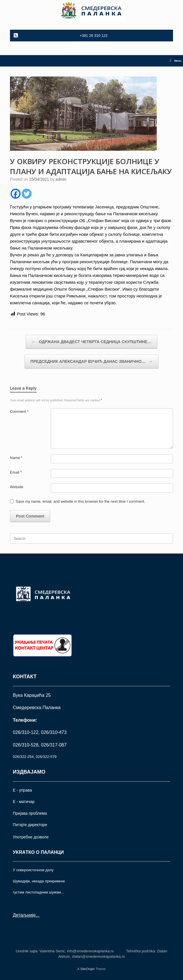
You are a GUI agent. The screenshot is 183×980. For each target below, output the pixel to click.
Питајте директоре (30, 825)
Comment (19, 411)
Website (17, 487)
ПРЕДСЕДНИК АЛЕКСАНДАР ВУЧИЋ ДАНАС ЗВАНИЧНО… (91, 362)
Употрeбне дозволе (31, 837)
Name (16, 458)
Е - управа (22, 790)
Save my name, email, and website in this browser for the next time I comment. (80, 501)
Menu (176, 61)
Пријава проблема (30, 813)
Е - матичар (24, 802)
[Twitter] (27, 194)
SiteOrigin (87, 969)
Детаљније (24, 915)
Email (16, 472)
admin (61, 179)
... (37, 915)
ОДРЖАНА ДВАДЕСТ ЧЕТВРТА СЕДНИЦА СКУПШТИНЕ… (91, 342)
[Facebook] (16, 194)
